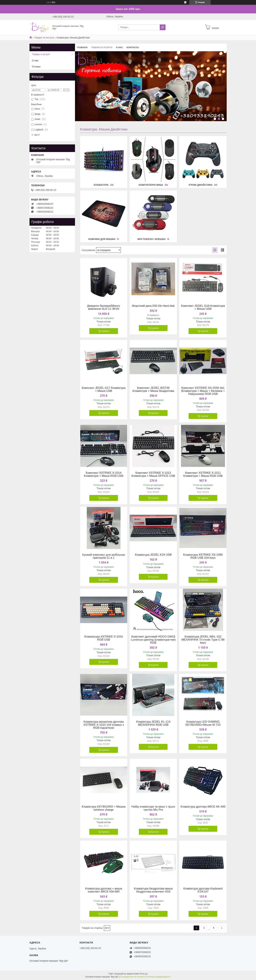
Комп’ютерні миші (151, 185)
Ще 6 (37, 135)
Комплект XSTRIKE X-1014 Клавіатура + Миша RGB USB (104, 474)
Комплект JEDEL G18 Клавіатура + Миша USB (203, 307)
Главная (82, 47)
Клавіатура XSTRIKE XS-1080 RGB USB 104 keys (203, 556)
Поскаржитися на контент (132, 977)
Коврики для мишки (102, 239)
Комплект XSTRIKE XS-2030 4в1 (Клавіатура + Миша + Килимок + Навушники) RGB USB (203, 391)
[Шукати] (163, 27)
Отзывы (36, 67)
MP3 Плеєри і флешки (152, 239)
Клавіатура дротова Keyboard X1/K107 (203, 890)
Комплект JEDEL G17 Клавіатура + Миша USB (104, 389)
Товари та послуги (44, 38)
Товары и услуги (102, 47)
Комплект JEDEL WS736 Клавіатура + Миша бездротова (153, 389)
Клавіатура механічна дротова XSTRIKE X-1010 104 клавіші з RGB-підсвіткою (104, 725)
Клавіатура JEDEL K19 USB (153, 555)
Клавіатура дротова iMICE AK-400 (203, 807)
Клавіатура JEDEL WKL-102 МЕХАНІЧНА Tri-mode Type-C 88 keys (203, 640)
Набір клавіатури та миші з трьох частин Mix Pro (153, 808)
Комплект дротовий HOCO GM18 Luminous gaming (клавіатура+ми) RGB (153, 640)
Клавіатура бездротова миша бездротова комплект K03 (153, 890)
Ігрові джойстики (200, 185)
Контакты (133, 47)
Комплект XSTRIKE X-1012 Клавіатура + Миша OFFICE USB (153, 474)
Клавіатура (101, 185)
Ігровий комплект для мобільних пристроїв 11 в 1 (104, 556)
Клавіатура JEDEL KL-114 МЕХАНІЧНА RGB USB (153, 723)
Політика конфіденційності (158, 977)
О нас (119, 47)
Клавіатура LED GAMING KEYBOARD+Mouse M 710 (203, 723)
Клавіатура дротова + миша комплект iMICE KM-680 (104, 890)
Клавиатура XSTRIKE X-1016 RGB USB (104, 638)
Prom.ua (144, 974)
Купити (105, 331)
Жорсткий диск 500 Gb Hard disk (153, 306)
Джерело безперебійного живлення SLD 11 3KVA (104, 307)
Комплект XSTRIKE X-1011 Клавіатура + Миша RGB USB (203, 474)
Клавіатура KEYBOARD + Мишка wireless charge (104, 808)
